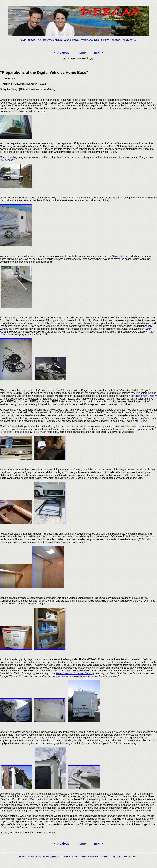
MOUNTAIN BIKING (52, 40)
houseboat (7, 160)
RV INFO (105, 40)
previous (63, 53)
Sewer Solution (121, 256)
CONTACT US (129, 40)
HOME (23, 40)
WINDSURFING (71, 40)
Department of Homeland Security (75, 673)
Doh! (143, 421)
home (82, 53)
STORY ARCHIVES (90, 40)
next (97, 53)
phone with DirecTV (146, 396)
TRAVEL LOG (34, 40)
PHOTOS (116, 40)
